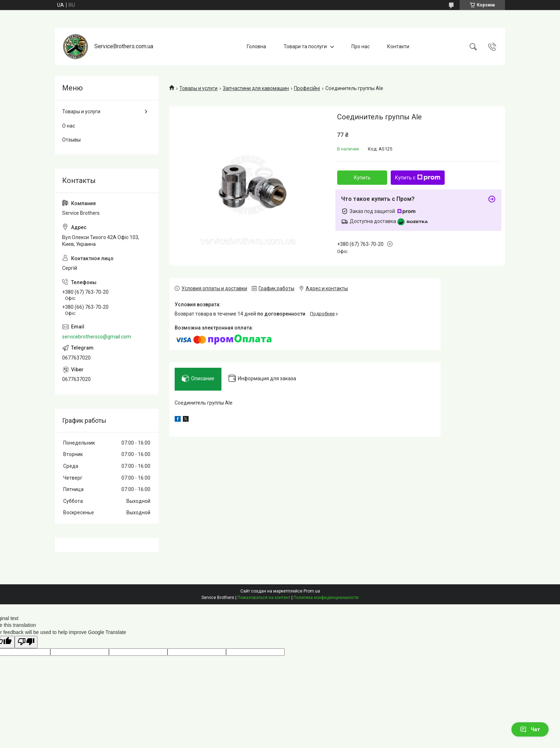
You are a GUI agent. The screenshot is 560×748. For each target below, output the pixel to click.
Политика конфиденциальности (326, 598)
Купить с (418, 178)
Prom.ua (312, 591)
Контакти (398, 46)
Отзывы (71, 140)
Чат (530, 729)
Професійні (307, 88)
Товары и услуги (198, 88)
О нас (69, 126)
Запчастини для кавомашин (256, 88)
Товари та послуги (305, 46)
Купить (362, 178)
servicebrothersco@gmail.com (97, 337)
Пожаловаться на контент (264, 598)
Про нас (361, 46)
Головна (256, 46)
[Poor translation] (26, 642)
